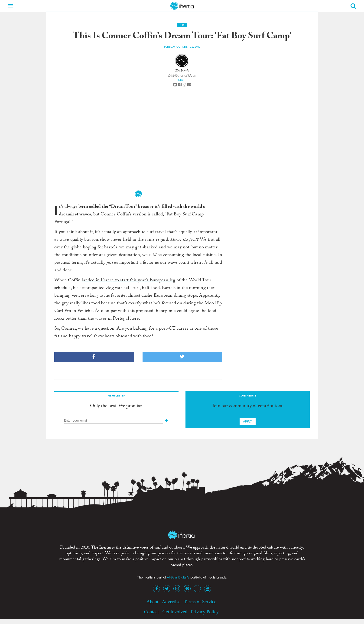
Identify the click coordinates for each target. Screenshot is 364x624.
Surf (182, 25)
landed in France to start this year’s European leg (128, 281)
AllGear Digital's (178, 577)
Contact (152, 612)
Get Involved (175, 612)
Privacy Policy (205, 612)
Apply (248, 421)
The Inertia (182, 71)
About (152, 602)
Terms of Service (200, 602)
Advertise (171, 602)
